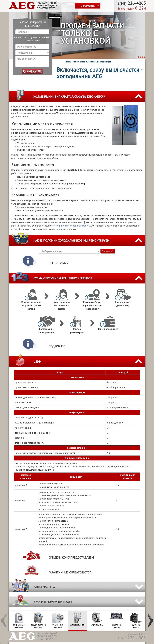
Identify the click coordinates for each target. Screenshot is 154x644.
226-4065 (132, 638)
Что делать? (108, 251)
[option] (19, 621)
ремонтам (75, 226)
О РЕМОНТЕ (88, 6)
